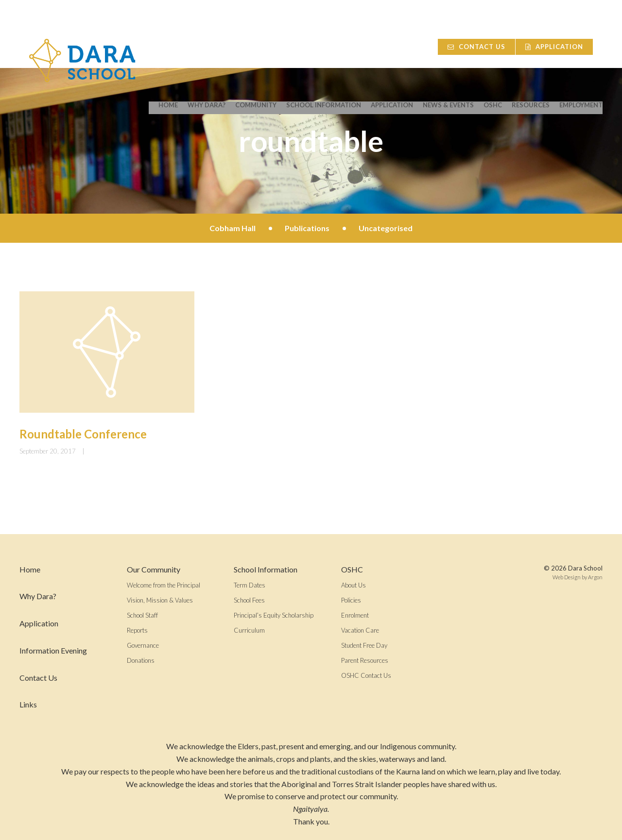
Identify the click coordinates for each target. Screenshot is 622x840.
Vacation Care (360, 630)
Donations (141, 660)
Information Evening (53, 650)
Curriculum (249, 630)
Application (564, 22)
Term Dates (250, 585)
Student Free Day (364, 645)
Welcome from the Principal (164, 585)
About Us (354, 585)
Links (28, 704)
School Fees (249, 600)
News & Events (448, 49)
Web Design (567, 577)
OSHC (493, 49)
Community (256, 49)
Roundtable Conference (83, 434)
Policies (351, 600)
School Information (324, 49)
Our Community (154, 569)
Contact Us (482, 22)
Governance (143, 645)
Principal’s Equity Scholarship (274, 615)
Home (168, 49)
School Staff (142, 615)
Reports (137, 630)
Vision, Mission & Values (160, 600)
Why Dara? (207, 49)
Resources (531, 49)
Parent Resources (365, 660)
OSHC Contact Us (366, 675)
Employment (581, 49)
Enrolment (355, 615)
